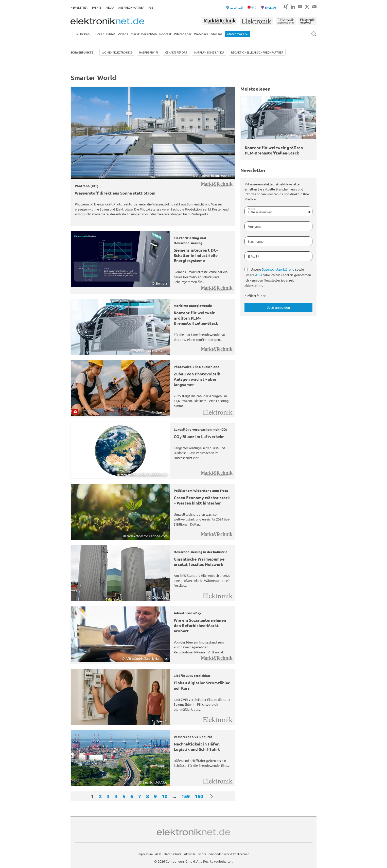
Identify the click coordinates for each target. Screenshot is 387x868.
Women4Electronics (117, 52)
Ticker (99, 34)
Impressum (145, 854)
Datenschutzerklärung (278, 269)
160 (199, 796)
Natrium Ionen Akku (209, 52)
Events (96, 7)
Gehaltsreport (176, 52)
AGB (258, 275)
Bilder (111, 34)
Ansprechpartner (131, 7)
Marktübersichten (144, 34)
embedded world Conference (229, 854)
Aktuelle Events (195, 854)
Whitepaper (183, 34)
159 (186, 796)
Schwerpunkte (82, 52)
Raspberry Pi (149, 52)
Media (110, 7)
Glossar (216, 34)
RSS (151, 7)
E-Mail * (254, 256)
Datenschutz (173, 854)
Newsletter (79, 7)
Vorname (255, 226)
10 (165, 796)
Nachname (256, 241)
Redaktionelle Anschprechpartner (257, 52)
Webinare (201, 34)
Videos (123, 34)
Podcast (165, 34)
